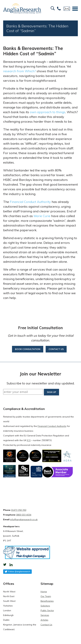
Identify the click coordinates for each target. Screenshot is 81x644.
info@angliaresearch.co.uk (24, 519)
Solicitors (45, 606)
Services (45, 615)
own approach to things (48, 112)
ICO (29, 440)
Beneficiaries (47, 601)
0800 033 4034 (24, 515)
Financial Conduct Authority (30, 202)
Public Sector (47, 610)
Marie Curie (42, 216)
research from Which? (19, 71)
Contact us (56, 349)
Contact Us (46, 625)
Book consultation (28, 349)
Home (44, 592)
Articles (44, 620)
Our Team (46, 596)
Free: (59, 9)
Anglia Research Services (22, 9)
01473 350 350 (19, 510)
